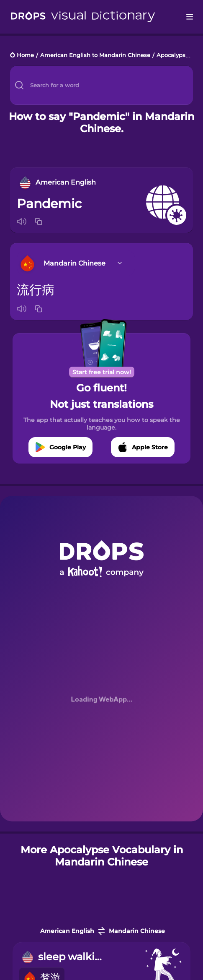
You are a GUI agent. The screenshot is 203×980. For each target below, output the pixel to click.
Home (25, 56)
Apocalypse (173, 56)
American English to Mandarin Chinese (95, 56)
